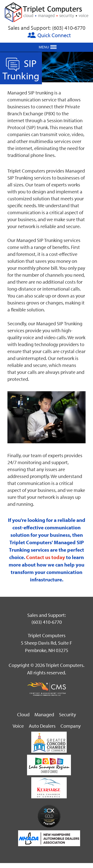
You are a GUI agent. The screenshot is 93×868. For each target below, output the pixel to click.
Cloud (23, 714)
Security (67, 714)
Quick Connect (54, 35)
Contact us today (46, 557)
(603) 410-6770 (69, 28)
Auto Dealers (42, 726)
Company (71, 726)
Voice (18, 726)
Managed (44, 714)
